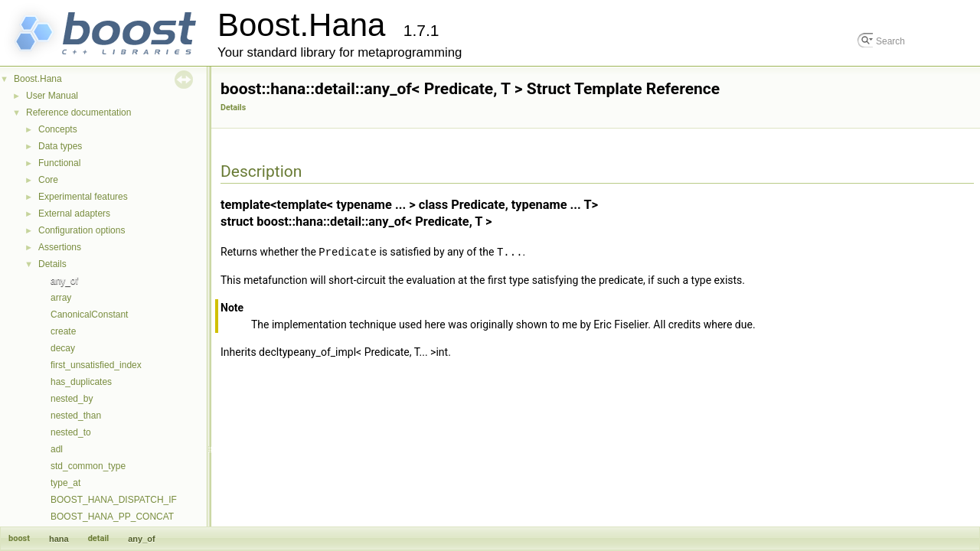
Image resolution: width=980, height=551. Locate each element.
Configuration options (82, 230)
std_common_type (88, 466)
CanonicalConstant (89, 315)
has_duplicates (81, 382)
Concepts (58, 129)
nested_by (72, 399)
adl (57, 449)
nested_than (76, 416)
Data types (60, 146)
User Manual (52, 96)
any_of (64, 281)
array (61, 298)
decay (63, 348)
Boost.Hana (38, 79)
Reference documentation (78, 112)
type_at (65, 483)
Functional (59, 163)
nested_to (71, 432)
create (63, 331)
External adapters (74, 214)
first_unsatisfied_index (96, 365)
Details (52, 264)
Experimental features (83, 197)
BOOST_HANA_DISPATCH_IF (114, 500)
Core (48, 180)
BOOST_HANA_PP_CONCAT (112, 517)
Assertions (60, 247)
